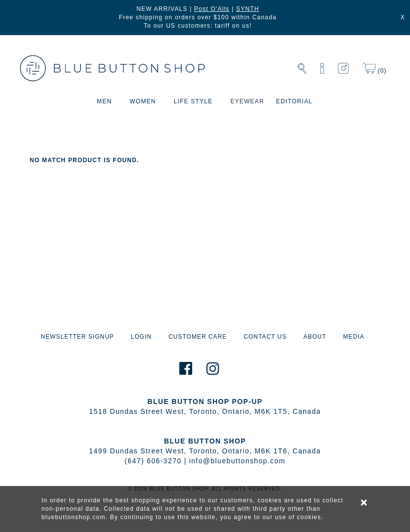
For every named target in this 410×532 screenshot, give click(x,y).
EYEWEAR (247, 101)
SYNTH (248, 9)
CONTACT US (265, 337)
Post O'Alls (212, 9)
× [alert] (365, 502)
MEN (104, 101)
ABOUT (315, 337)
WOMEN (143, 101)
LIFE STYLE (193, 101)
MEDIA (353, 337)
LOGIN (141, 337)
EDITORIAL (294, 101)
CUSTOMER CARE (198, 337)
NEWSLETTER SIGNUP (77, 337)
